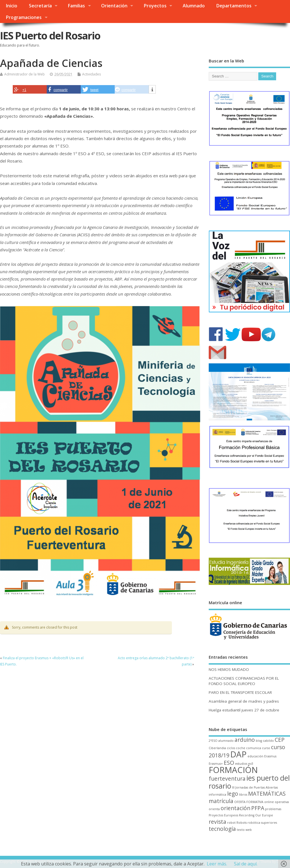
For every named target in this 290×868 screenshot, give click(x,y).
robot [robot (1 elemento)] (231, 823)
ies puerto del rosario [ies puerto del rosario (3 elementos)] (249, 782)
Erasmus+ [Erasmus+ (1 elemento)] (216, 764)
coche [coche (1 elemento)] (241, 748)
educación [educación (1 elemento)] (255, 756)
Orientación (114, 6)
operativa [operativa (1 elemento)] (282, 802)
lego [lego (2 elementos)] (233, 794)
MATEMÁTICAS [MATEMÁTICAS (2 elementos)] (267, 794)
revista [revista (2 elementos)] (217, 822)
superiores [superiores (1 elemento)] (269, 823)
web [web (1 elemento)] (249, 830)
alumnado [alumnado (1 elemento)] (226, 741)
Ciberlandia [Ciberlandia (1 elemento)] (217, 748)
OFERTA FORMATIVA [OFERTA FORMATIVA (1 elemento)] (249, 802)
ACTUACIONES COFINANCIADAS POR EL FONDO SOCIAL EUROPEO (244, 681)
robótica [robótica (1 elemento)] (254, 823)
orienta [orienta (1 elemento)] (214, 809)
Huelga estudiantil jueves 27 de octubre (244, 710)
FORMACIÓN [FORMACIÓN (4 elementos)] (233, 770)
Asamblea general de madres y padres (244, 701)
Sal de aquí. (246, 864)
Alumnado (194, 6)
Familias (76, 6)
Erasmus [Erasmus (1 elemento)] (270, 756)
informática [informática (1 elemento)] (217, 795)
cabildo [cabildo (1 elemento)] (268, 741)
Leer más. (217, 864)
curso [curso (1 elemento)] (266, 748)
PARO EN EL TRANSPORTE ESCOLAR (240, 692)
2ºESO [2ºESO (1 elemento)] (213, 741)
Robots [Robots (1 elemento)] (242, 823)
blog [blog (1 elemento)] (259, 741)
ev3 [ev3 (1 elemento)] (251, 764)
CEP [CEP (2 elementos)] (280, 740)
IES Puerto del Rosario (50, 36)
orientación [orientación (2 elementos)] (235, 808)
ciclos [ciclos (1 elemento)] (231, 748)
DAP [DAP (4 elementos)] (238, 754)
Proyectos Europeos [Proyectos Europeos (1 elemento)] (223, 815)
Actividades (91, 74)
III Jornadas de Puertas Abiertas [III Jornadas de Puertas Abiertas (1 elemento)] (255, 787)
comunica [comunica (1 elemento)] (254, 748)
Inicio (11, 6)
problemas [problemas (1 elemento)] (273, 809)
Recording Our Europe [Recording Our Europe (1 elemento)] (256, 815)
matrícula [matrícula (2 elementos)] (221, 801)
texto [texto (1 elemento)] (241, 830)
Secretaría (40, 6)
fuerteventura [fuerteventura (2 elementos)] (227, 779)
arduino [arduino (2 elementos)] (245, 740)
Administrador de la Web (24, 74)
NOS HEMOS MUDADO (229, 669)
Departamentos (234, 6)
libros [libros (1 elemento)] (243, 795)
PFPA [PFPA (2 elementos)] (258, 808)
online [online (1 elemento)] (269, 802)
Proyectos (155, 6)
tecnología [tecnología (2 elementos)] (222, 829)
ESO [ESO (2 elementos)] (229, 763)
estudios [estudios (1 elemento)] (241, 764)
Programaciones (24, 17)
